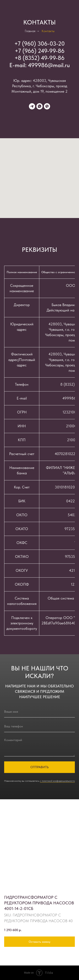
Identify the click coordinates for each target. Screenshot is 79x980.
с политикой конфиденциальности (57, 781)
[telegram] (32, 106)
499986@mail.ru (49, 65)
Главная (30, 31)
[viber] (47, 106)
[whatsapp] (39, 106)
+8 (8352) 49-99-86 (39, 58)
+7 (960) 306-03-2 (38, 44)
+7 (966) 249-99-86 (40, 51)
